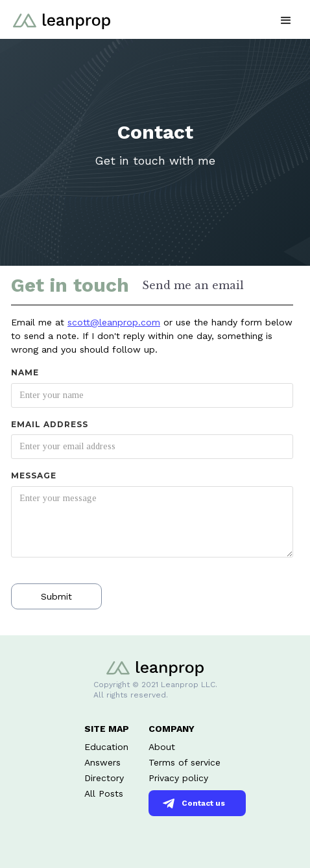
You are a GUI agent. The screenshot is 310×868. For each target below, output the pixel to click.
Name (25, 372)
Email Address (50, 424)
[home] (58, 15)
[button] (286, 19)
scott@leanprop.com (114, 322)
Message (34, 475)
